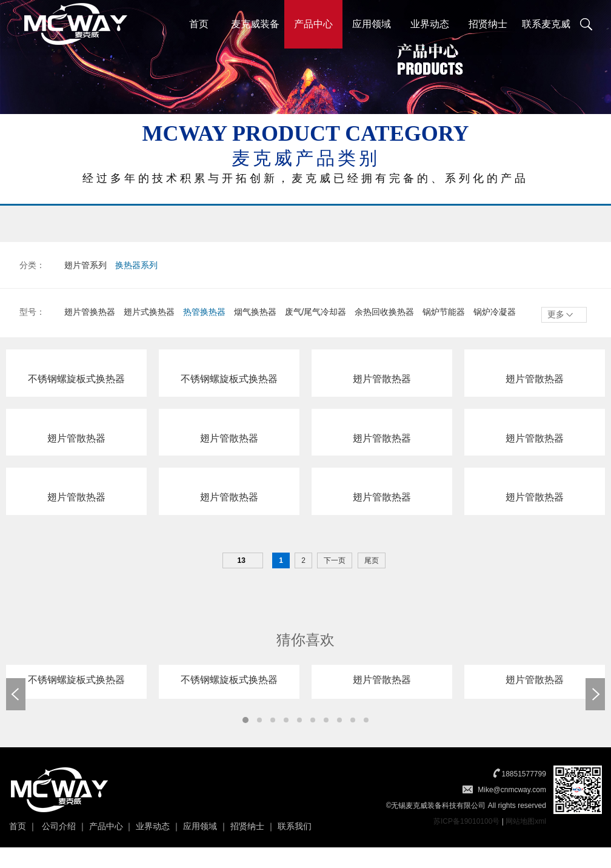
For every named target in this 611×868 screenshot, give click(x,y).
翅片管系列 (85, 265)
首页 (199, 24)
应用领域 (372, 24)
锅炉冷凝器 (495, 312)
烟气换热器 (255, 312)
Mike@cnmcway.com (512, 791)
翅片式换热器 (149, 312)
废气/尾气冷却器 (316, 312)
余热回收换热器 (384, 312)
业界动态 (430, 24)
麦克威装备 (255, 24)
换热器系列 (136, 265)
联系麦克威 (546, 24)
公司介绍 (59, 827)
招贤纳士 (488, 24)
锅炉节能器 (444, 312)
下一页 (335, 562)
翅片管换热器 (90, 312)
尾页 (372, 562)
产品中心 (313, 24)
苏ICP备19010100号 (466, 823)
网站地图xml (526, 823)
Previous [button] (16, 695)
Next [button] (595, 695)
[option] (76, 683)
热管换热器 (204, 312)
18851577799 (523, 775)
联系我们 (295, 827)
